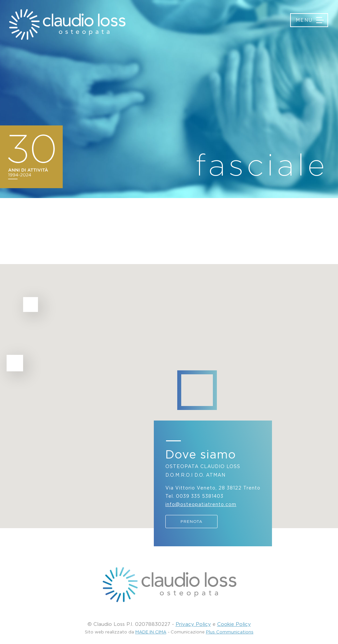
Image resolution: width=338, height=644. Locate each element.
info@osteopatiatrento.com (201, 504)
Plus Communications (230, 632)
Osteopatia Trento (67, 24)
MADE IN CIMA (151, 632)
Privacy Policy (193, 624)
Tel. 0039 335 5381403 (194, 496)
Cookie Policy (234, 624)
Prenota (191, 521)
